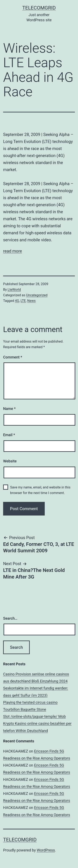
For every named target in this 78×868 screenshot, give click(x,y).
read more (12, 251)
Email (9, 435)
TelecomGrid (39, 8)
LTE (23, 301)
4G (17, 301)
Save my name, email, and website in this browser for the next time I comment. (40, 490)
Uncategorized (37, 295)
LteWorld (14, 290)
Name (9, 409)
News (31, 301)
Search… (10, 618)
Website (10, 461)
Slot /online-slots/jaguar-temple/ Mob (34, 716)
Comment (13, 357)
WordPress (46, 850)
